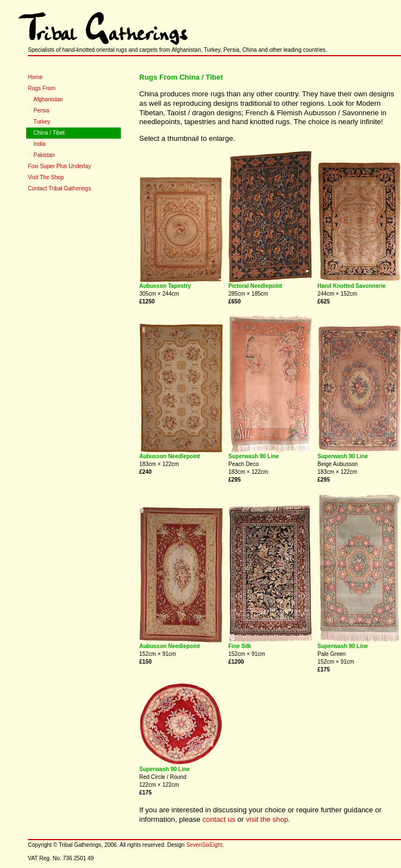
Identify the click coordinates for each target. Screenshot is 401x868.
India (40, 144)
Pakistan (44, 155)
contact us (219, 819)
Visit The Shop (46, 177)
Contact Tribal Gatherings (59, 188)
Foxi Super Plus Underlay (59, 166)
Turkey (42, 122)
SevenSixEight (204, 845)
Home (35, 77)
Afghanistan (48, 99)
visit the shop (267, 819)
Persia (41, 111)
